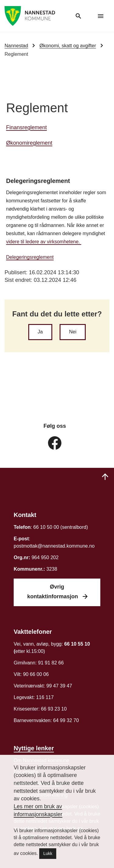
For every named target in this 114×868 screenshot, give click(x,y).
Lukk (48, 853)
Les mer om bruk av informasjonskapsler (38, 810)
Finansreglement (26, 127)
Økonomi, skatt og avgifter (68, 46)
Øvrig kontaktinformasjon (53, 592)
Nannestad (16, 46)
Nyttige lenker (34, 748)
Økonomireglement (29, 143)
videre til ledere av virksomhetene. (44, 242)
